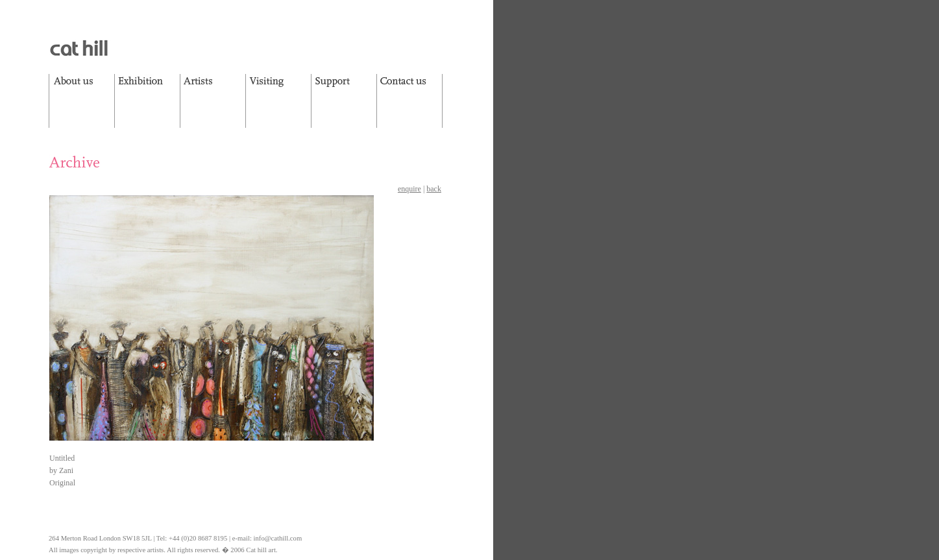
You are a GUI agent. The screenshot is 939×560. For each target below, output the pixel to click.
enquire (409, 189)
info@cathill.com (278, 538)
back (434, 189)
